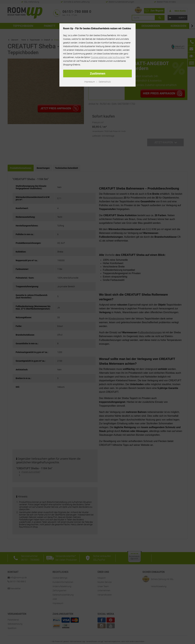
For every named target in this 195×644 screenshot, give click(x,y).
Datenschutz (105, 82)
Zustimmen (98, 73)
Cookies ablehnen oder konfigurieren (108, 57)
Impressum (90, 82)
